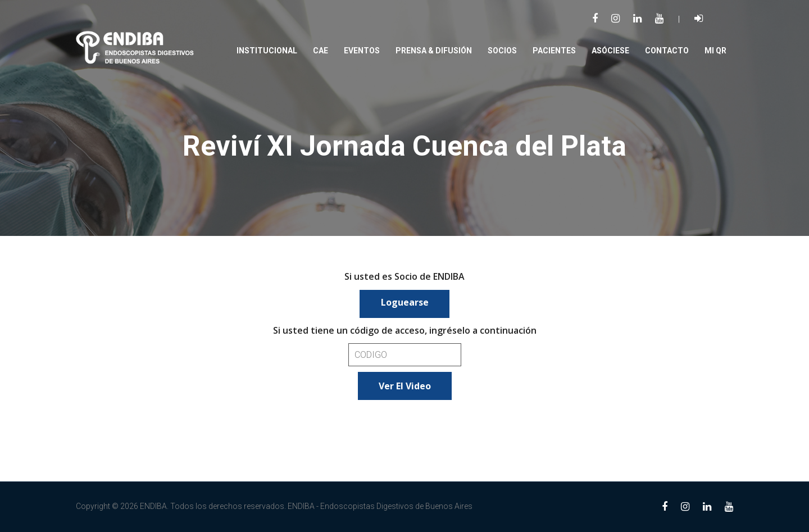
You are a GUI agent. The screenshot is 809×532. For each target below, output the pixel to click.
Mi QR (715, 51)
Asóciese (610, 51)
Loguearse (405, 302)
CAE (321, 51)
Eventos (362, 51)
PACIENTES (554, 51)
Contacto (667, 51)
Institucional (267, 51)
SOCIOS (502, 51)
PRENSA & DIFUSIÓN (434, 51)
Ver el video (405, 386)
